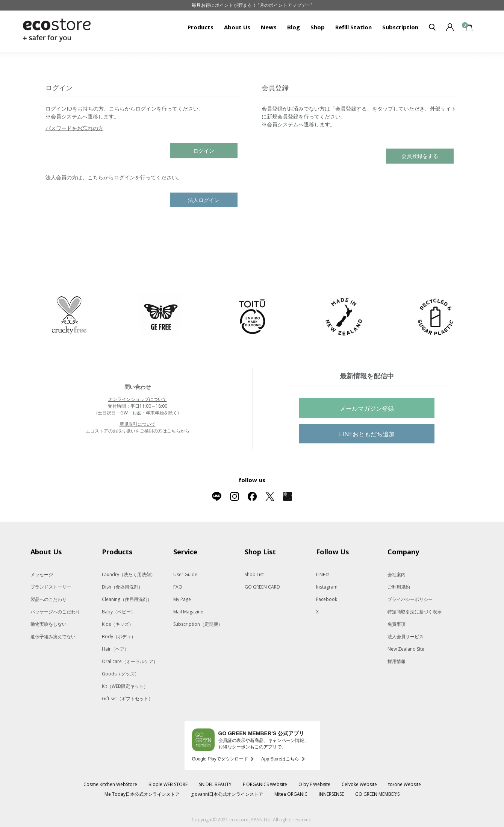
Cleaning (127, 599)
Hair (115, 649)
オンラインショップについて (138, 399)
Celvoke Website (359, 784)
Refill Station (353, 27)
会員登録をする (420, 156)
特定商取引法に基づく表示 (415, 612)
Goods (120, 674)
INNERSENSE (331, 794)
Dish (122, 587)
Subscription (400, 27)
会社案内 (397, 574)
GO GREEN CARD (262, 587)
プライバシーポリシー (410, 599)
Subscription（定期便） (198, 624)
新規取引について (138, 424)
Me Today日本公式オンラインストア (142, 794)
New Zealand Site (406, 649)
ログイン (204, 151)
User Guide (185, 574)
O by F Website (314, 784)
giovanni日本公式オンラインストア (227, 794)
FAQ (178, 587)
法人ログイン (204, 200)
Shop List (254, 574)
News (269, 27)
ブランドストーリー (51, 587)
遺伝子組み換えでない (53, 637)
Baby (119, 612)
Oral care (130, 661)
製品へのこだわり (48, 599)
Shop (318, 27)
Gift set (127, 699)
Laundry (129, 574)
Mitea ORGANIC (291, 794)
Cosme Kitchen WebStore (110, 784)
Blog (294, 27)
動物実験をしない (48, 624)
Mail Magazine (188, 612)
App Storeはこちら (280, 759)
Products (201, 27)
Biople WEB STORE (168, 784)
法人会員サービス (406, 637)
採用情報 (397, 661)
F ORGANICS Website (265, 784)
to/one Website (405, 784)
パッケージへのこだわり (55, 612)
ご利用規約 (399, 587)
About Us (237, 27)
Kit (125, 686)
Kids (118, 624)
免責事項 (397, 624)
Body (119, 637)
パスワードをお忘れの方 (74, 128)
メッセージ (42, 574)
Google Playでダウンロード (220, 759)
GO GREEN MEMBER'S (377, 794)
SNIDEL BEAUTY (215, 784)
